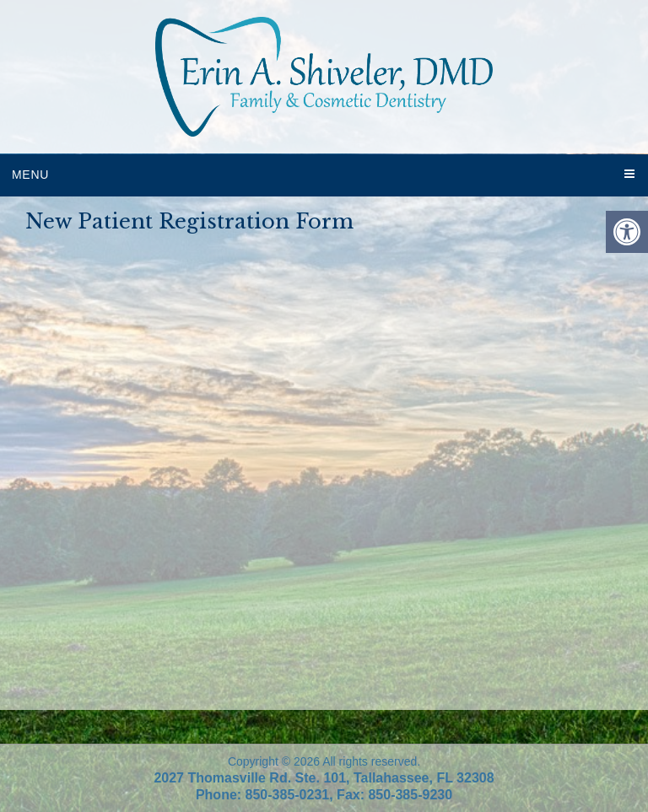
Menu (30, 175)
